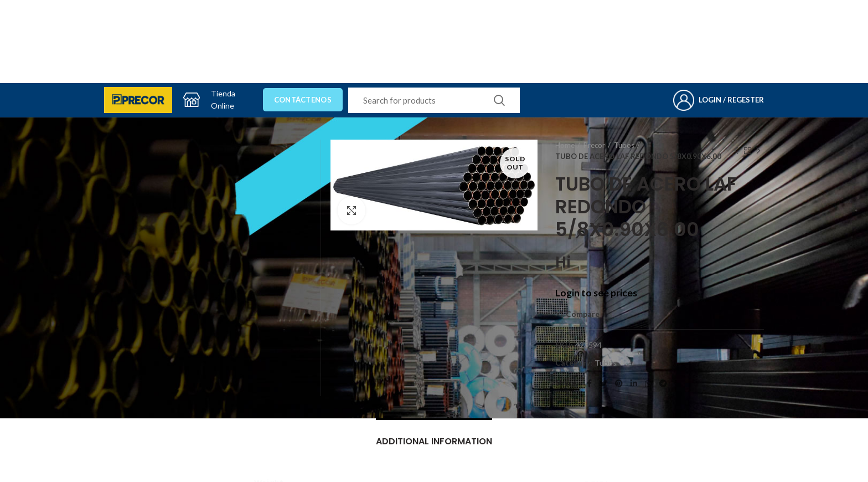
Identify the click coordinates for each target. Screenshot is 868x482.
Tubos (624, 145)
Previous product (736, 151)
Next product (758, 151)
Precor (594, 145)
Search (499, 100)
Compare (583, 314)
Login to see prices (596, 293)
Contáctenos (303, 100)
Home (565, 145)
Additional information (434, 441)
